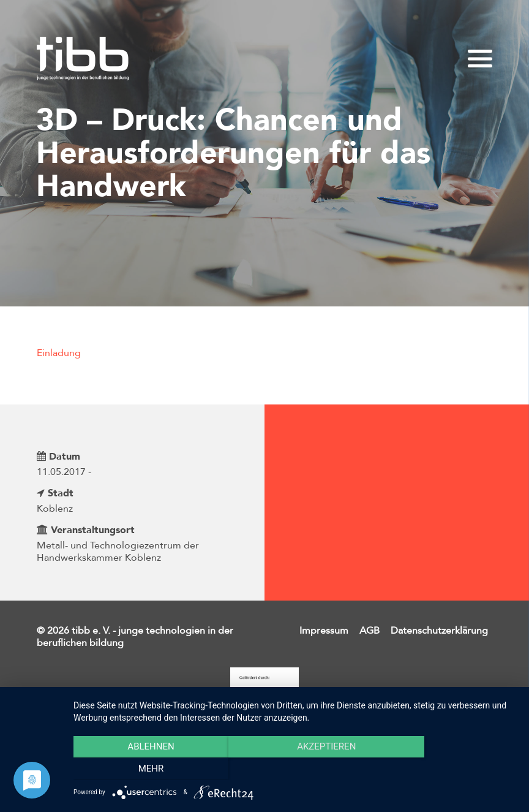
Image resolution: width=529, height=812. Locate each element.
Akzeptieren (295, 770)
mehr (451, 770)
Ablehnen (140, 770)
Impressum (324, 631)
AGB (370, 631)
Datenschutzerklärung (439, 631)
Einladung (59, 353)
